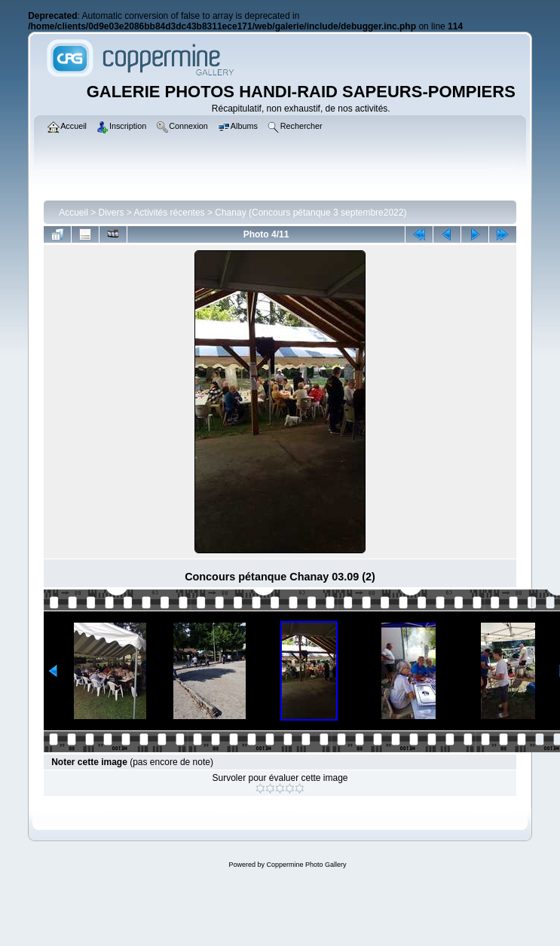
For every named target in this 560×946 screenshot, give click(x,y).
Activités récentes (170, 213)
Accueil (73, 213)
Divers (112, 213)
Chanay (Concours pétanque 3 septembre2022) (311, 213)
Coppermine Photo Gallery (306, 865)
